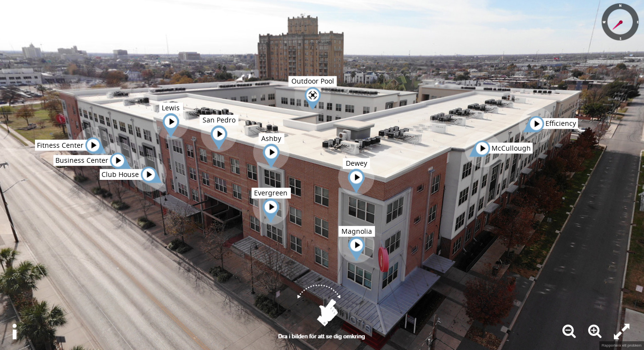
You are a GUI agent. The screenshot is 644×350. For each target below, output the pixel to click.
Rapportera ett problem (622, 345)
